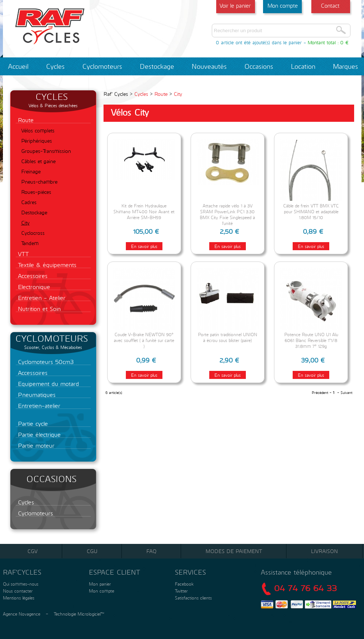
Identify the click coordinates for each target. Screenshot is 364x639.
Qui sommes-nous (20, 584)
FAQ (151, 551)
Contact (330, 5)
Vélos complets (38, 130)
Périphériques (37, 141)
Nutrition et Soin (38, 309)
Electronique (33, 287)
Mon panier (99, 584)
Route (25, 120)
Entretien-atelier (38, 405)
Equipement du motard (47, 384)
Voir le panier (235, 5)
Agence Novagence (22, 614)
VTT (22, 254)
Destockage (157, 66)
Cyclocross (33, 233)
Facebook (184, 584)
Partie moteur (35, 445)
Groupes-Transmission (46, 151)
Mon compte (283, 5)
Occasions (259, 66)
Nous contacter (17, 591)
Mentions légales (18, 598)
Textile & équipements (46, 265)
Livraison (324, 551)
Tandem (30, 243)
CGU (92, 551)
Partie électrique (38, 434)
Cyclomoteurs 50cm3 (45, 362)
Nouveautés (209, 66)
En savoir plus (144, 246)
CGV (33, 551)
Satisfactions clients (193, 598)
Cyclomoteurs (102, 66)
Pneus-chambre (39, 182)
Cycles (55, 66)
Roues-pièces (36, 192)
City (25, 223)
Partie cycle (32, 423)
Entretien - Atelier (41, 298)
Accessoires (32, 276)
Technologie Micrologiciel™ (79, 614)
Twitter (181, 591)
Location (303, 66)
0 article (225, 42)
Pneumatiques (36, 394)
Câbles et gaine (38, 161)
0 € (344, 42)
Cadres (29, 202)
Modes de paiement (234, 551)
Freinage (31, 171)
